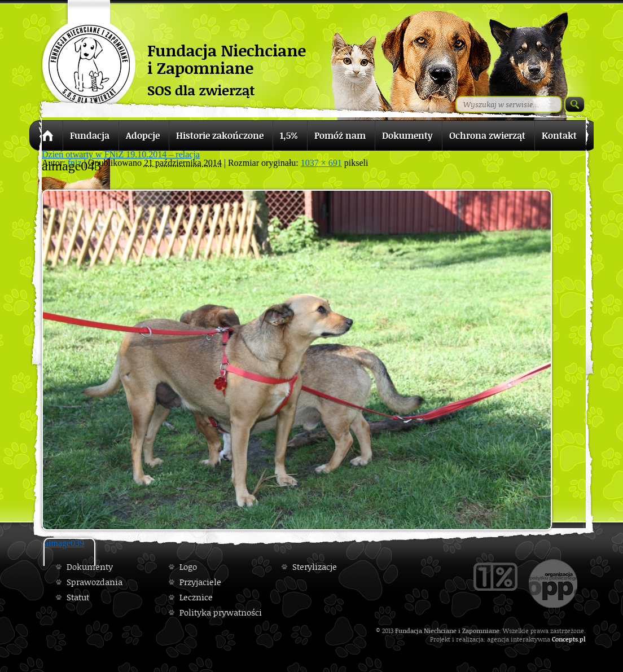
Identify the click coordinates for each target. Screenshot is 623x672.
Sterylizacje (315, 567)
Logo (188, 567)
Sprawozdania (95, 582)
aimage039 (64, 543)
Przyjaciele (200, 582)
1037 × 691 (321, 163)
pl (583, 639)
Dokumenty (90, 567)
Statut (78, 597)
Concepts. (566, 639)
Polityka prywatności (221, 612)
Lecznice (196, 597)
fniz (75, 163)
